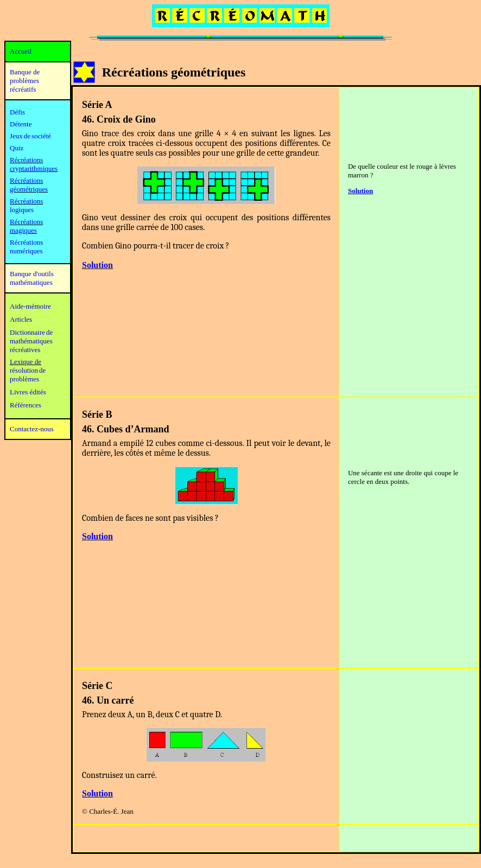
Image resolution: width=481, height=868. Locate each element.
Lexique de (26, 362)
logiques (22, 210)
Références (26, 405)
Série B (97, 414)
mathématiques (31, 341)
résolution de (28, 370)
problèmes (24, 379)
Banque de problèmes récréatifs (25, 81)
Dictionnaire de (31, 332)
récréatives (25, 350)
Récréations (26, 201)
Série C (97, 686)
